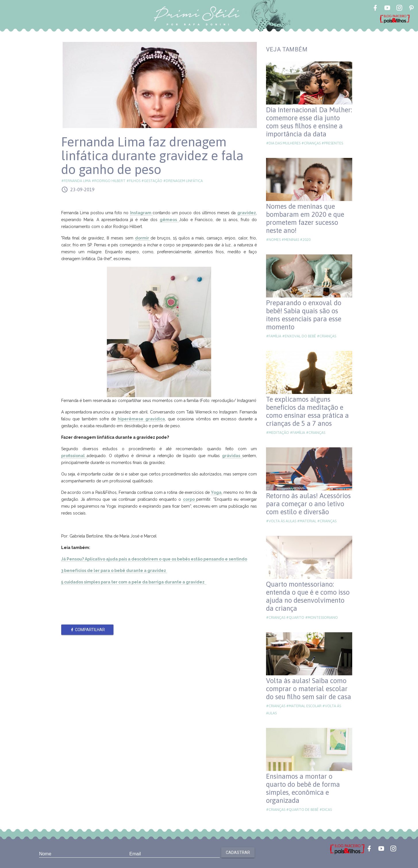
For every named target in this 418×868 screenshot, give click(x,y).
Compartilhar (87, 630)
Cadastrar (238, 852)
